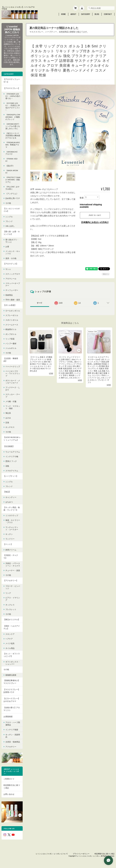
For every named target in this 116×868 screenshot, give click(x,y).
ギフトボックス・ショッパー (13, 663)
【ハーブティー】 (11, 476)
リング (8, 593)
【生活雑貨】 (9, 446)
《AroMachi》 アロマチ (12, 153)
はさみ (8, 418)
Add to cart (95, 209)
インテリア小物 (12, 456)
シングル (9, 216)
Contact (108, 14)
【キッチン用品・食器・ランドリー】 (12, 509)
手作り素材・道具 (13, 300)
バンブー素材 (11, 343)
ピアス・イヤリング (13, 599)
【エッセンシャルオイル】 (12, 210)
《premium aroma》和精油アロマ (13, 145)
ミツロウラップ (12, 515)
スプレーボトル (12, 315)
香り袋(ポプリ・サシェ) (12, 240)
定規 (7, 422)
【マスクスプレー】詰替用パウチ (12, 691)
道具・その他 (11, 258)
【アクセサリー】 (11, 580)
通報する (106, 268)
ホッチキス (10, 427)
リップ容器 (10, 339)
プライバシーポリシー (81, 852)
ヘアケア (9, 639)
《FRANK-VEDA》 (11, 160)
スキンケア (10, 634)
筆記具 (8, 413)
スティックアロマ (13, 274)
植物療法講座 (11, 675)
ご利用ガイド (9, 777)
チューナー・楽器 (13, 570)
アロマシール (11, 278)
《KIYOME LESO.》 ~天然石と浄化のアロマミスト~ (13, 106)
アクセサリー (11, 745)
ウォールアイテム (13, 452)
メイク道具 (10, 643)
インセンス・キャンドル (13, 252)
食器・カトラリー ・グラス (13, 521)
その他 (8, 203)
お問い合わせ (9, 793)
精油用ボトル (11, 329)
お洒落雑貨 (8, 716)
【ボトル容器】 (10, 305)
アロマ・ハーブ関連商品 (13, 723)
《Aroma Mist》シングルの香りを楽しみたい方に (13, 126)
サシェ (8, 269)
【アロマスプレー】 (12, 88)
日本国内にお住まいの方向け (95, 217)
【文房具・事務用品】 (11, 359)
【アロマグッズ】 (11, 264)
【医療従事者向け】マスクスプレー (12, 682)
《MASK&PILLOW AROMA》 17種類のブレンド (13, 117)
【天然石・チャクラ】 (11, 556)
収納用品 (9, 295)
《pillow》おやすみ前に (12, 188)
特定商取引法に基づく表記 (12, 785)
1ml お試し (10, 226)
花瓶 (7, 466)
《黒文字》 (10, 165)
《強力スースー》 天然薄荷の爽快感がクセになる (13, 135)
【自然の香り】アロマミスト (12, 709)
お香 (7, 246)
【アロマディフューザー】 (12, 80)
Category (86, 14)
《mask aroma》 (12, 171)
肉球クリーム (11, 550)
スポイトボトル (12, 320)
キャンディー (11, 497)
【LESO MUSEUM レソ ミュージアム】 (12, 438)
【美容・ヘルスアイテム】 (12, 627)
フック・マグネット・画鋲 (13, 407)
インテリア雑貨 (12, 729)
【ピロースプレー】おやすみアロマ (12, 700)
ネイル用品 (10, 648)
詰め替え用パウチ (13, 198)
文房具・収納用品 (13, 741)
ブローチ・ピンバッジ (13, 587)
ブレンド (9, 221)
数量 (82, 192)
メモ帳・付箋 (11, 401)
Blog (97, 14)
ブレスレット (11, 609)
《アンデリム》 (12, 193)
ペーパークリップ (13, 366)
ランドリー (10, 539)
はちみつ (9, 502)
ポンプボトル (11, 334)
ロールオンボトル (13, 310)
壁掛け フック (11, 461)
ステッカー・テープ (13, 395)
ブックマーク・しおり (13, 388)
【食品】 (7, 492)
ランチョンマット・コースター (12, 528)
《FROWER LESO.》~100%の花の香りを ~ (13, 96)
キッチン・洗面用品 (13, 735)
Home (64, 14)
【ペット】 (8, 544)
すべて (40, 297)
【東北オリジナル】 (12, 619)
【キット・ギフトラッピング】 (12, 655)
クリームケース (12, 325)
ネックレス (10, 604)
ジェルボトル (11, 348)
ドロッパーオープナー (13, 284)
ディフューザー (12, 290)
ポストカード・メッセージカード (13, 381)
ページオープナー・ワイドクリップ (13, 373)
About (73, 14)
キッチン (9, 534)
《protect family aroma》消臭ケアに (13, 179)
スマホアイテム (12, 470)
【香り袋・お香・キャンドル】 (12, 233)
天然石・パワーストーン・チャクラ (13, 564)
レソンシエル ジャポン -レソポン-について (52, 852)
